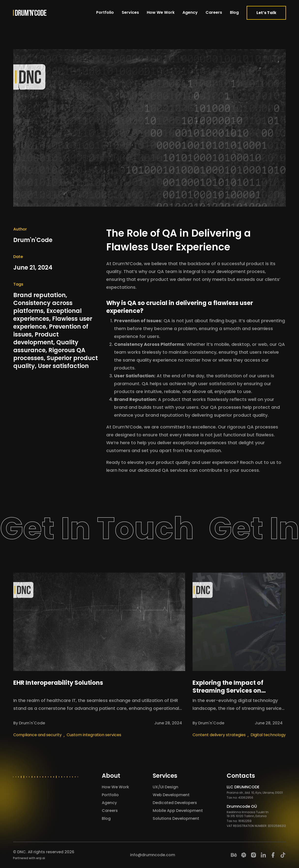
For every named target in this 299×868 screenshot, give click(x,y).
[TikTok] (283, 855)
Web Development (171, 795)
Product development (36, 338)
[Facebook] (273, 855)
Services (130, 12)
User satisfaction (63, 366)
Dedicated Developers (175, 803)
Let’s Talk (266, 13)
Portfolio (105, 12)
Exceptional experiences (47, 315)
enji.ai (41, 858)
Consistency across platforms (43, 307)
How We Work (161, 12)
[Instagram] (254, 855)
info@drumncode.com (153, 855)
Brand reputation (39, 295)
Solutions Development (176, 818)
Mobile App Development (178, 811)
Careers (214, 12)
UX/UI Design (165, 787)
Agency (190, 12)
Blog (234, 12)
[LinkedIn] (263, 855)
